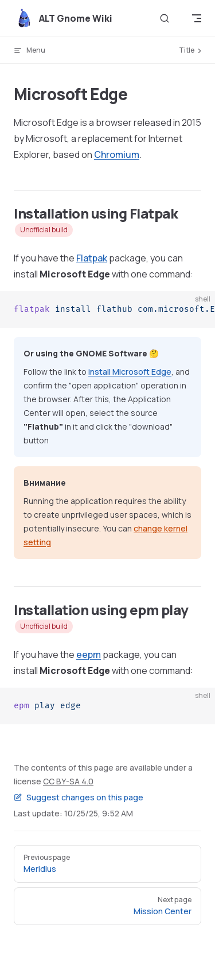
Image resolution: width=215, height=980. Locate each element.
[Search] (165, 19)
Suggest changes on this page (79, 797)
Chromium (117, 154)
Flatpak (92, 258)
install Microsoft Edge (130, 372)
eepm (89, 654)
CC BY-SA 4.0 (68, 781)
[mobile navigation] (197, 18)
